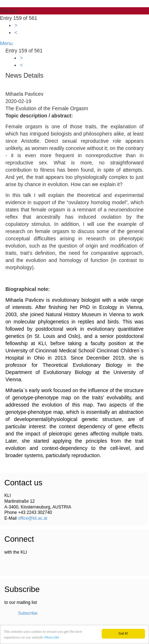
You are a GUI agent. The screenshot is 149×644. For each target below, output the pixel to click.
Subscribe (28, 613)
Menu (6, 43)
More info (52, 637)
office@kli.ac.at (32, 518)
